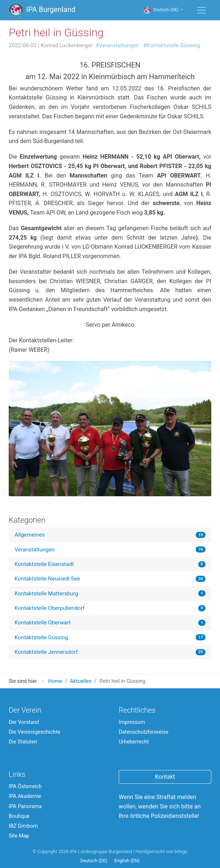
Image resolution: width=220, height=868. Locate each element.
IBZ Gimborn (23, 826)
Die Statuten (23, 742)
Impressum (132, 722)
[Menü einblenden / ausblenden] (201, 10)
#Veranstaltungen (117, 45)
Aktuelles (81, 681)
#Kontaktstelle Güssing (172, 45)
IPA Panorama (25, 806)
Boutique (19, 816)
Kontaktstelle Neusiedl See (47, 579)
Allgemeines (30, 535)
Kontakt (165, 777)
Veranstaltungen (34, 550)
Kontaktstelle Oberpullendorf (50, 608)
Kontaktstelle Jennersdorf (46, 652)
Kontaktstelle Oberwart (43, 623)
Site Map (19, 836)
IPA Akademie (25, 796)
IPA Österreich (25, 787)
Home (55, 681)
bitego (181, 851)
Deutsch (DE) (165, 10)
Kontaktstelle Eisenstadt (44, 564)
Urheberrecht (134, 742)
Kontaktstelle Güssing (41, 637)
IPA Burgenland (42, 10)
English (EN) (127, 861)
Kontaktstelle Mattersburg (46, 594)
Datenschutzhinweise (144, 732)
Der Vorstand (24, 722)
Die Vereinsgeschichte (34, 732)
